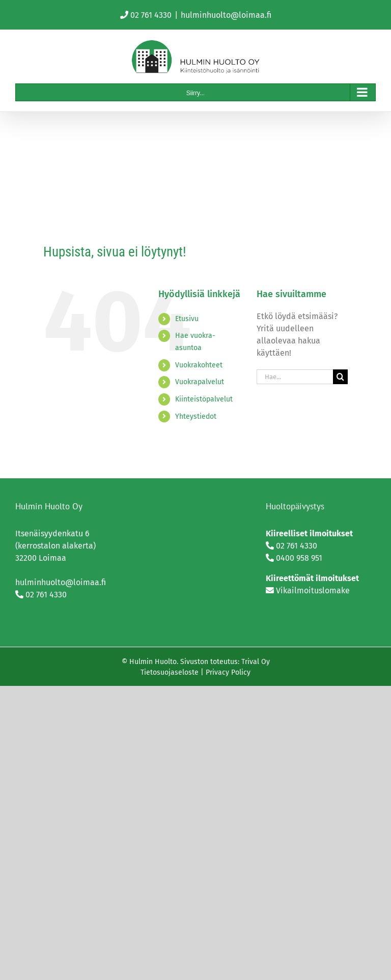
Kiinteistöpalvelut (204, 399)
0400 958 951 (299, 558)
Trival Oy (256, 662)
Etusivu (187, 319)
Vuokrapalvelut (200, 382)
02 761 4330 (151, 15)
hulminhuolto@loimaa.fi (226, 15)
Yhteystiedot (196, 416)
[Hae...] (295, 377)
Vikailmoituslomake (313, 590)
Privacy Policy (228, 672)
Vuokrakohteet (199, 365)
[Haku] (340, 377)
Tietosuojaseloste (170, 672)
